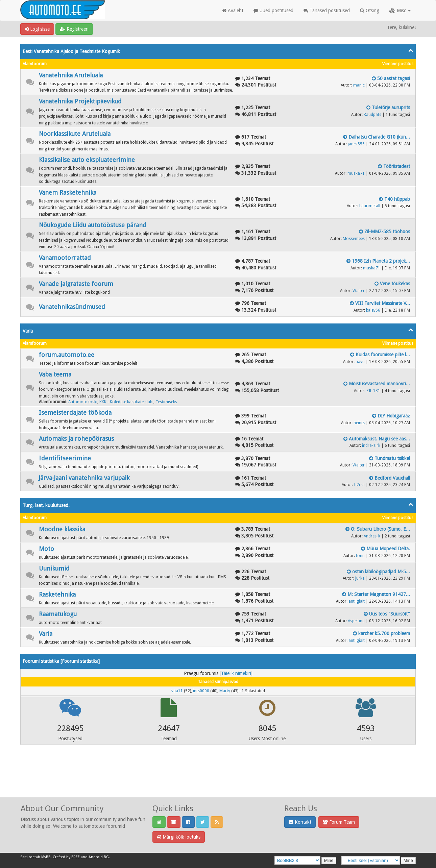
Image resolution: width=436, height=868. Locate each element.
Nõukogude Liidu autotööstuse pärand (93, 225)
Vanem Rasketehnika (68, 192)
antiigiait (357, 601)
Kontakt (300, 822)
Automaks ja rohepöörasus (76, 439)
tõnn (360, 556)
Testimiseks (166, 402)
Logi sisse (37, 29)
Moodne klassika (62, 529)
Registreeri (74, 29)
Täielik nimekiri (236, 673)
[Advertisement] (218, 780)
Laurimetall (370, 206)
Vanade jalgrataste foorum (76, 284)
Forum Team (339, 822)
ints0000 (201, 691)
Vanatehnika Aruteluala (71, 75)
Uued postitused (273, 10)
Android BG (99, 857)
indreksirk (371, 445)
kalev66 (373, 310)
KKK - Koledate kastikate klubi (126, 402)
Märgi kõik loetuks (179, 837)
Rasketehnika (57, 594)
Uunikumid (54, 568)
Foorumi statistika (80, 661)
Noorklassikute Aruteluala (75, 134)
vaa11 (177, 691)
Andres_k (372, 536)
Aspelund (356, 621)
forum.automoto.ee (67, 355)
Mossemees (354, 239)
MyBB (46, 857)
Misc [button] (400, 10)
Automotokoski (83, 402)
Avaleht (233, 10)
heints (359, 423)
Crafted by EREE (66, 857)
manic (359, 85)
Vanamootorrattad (65, 258)
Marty (225, 691)
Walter (359, 291)
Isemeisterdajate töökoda (75, 413)
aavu (360, 362)
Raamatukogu (58, 614)
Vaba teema (55, 374)
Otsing (370, 10)
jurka (360, 578)
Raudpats (372, 115)
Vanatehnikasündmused (72, 307)
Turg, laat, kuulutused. (46, 505)
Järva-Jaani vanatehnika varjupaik (84, 478)
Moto (46, 549)
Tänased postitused (327, 10)
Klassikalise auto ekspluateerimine (87, 160)
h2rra (359, 485)
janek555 (356, 144)
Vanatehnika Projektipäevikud (80, 101)
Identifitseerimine (65, 458)
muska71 (356, 173)
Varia (28, 331)
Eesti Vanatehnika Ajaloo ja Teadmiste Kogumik (71, 51)
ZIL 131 (373, 391)
